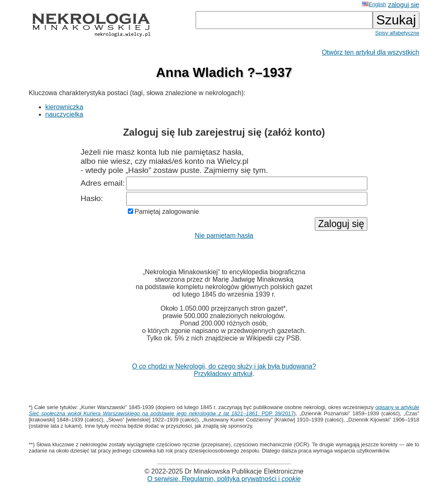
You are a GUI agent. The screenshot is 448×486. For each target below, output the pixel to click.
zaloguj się (404, 5)
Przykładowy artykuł (223, 374)
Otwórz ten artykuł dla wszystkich (371, 52)
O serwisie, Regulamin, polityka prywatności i (224, 479)
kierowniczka (65, 107)
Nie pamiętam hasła (224, 236)
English (374, 4)
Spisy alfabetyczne (397, 33)
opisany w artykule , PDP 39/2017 (224, 410)
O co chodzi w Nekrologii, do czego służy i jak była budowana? (224, 366)
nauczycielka (65, 114)
